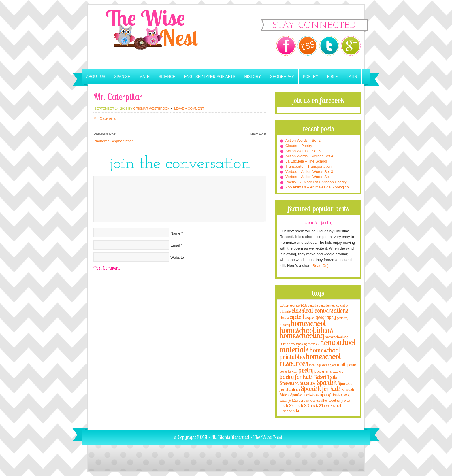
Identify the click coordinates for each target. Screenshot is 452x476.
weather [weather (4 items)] (322, 400)
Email (175, 245)
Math (144, 76)
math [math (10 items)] (342, 364)
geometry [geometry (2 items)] (342, 318)
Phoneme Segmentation (113, 141)
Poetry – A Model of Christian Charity (316, 182)
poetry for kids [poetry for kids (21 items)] (296, 376)
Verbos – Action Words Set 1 (309, 177)
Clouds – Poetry (299, 146)
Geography (282, 76)
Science (167, 76)
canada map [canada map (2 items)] (327, 305)
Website (177, 257)
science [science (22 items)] (308, 382)
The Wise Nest (160, 37)
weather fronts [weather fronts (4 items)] (339, 400)
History (252, 76)
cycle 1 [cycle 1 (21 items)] (297, 317)
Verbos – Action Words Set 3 (309, 172)
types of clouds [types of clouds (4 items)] (330, 395)
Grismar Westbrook (151, 109)
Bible (333, 76)
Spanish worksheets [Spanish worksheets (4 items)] (305, 395)
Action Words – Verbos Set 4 (309, 156)
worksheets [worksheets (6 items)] (289, 411)
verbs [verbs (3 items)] (312, 400)
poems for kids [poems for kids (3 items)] (289, 371)
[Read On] (320, 266)
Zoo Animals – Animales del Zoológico (317, 187)
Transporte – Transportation (308, 166)
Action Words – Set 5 (303, 151)
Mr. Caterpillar (105, 118)
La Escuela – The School (306, 161)
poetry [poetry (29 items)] (306, 370)
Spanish (122, 76)
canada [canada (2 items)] (313, 305)
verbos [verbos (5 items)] (304, 400)
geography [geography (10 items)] (326, 317)
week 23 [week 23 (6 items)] (302, 406)
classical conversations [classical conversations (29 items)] (320, 310)
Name (175, 233)
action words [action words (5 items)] (290, 305)
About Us (96, 76)
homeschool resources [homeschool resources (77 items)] (310, 360)
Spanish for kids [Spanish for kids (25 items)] (321, 389)
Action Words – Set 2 (303, 140)
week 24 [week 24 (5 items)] (316, 406)
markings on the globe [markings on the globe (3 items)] (323, 365)
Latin (352, 76)
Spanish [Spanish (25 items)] (327, 382)
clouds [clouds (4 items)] (284, 318)
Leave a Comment (189, 109)
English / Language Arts (210, 76)
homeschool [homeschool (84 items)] (308, 323)
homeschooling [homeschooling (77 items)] (302, 335)
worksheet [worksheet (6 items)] (333, 406)
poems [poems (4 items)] (352, 365)
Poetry (311, 76)
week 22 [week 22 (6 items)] (287, 406)
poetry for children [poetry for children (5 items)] (329, 371)
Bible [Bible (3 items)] (304, 305)
